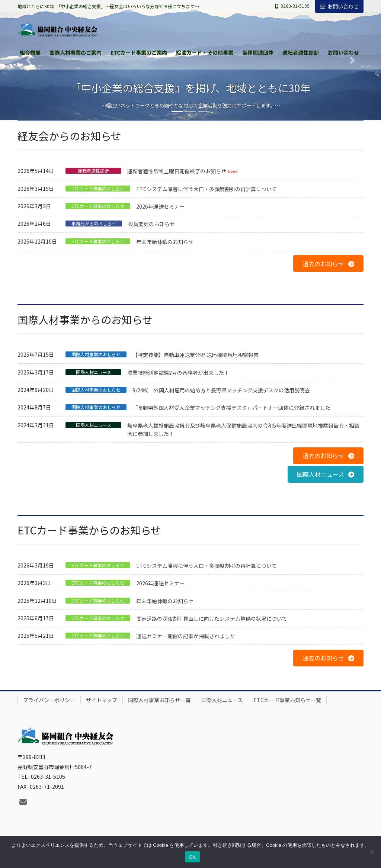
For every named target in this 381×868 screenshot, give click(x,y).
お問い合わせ (339, 6)
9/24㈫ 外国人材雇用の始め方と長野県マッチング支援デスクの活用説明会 (221, 390)
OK (192, 857)
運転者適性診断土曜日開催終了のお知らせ (177, 171)
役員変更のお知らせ (151, 224)
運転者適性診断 (93, 171)
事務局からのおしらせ (94, 224)
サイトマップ (102, 700)
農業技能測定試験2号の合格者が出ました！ (178, 373)
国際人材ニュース (94, 372)
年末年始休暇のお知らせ (165, 242)
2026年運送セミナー (160, 206)
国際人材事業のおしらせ (96, 354)
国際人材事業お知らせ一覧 (159, 700)
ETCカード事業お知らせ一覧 (287, 700)
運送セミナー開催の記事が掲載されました (186, 636)
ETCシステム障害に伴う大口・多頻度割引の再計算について (206, 189)
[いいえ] (372, 852)
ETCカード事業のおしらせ (98, 189)
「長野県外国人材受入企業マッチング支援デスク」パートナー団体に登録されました (231, 408)
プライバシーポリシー (49, 700)
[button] (328, 263)
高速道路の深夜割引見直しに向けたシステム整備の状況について (212, 618)
